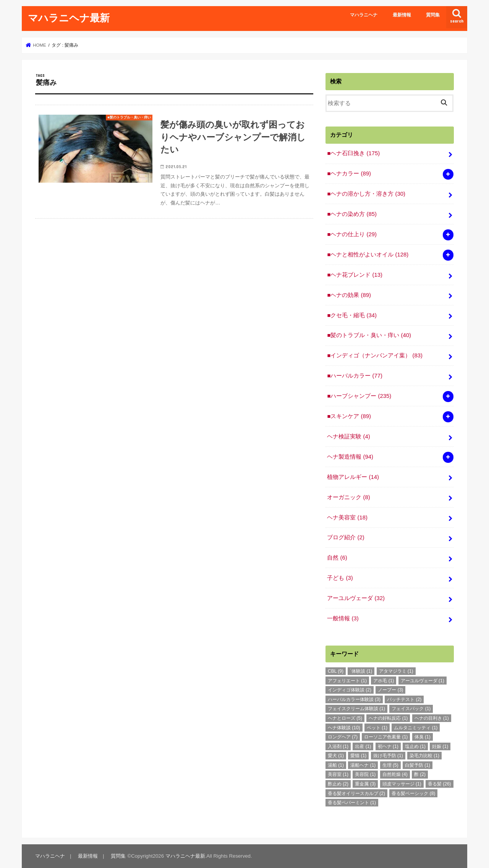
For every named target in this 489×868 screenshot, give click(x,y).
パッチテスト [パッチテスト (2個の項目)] (404, 699)
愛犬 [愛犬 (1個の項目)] (336, 756)
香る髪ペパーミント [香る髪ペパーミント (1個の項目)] (352, 803)
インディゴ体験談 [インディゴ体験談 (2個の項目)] (350, 690)
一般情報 (343, 618)
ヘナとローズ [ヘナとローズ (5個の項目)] (345, 718)
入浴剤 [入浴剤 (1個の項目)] (338, 746)
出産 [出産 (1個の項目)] (363, 746)
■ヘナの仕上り (352, 234)
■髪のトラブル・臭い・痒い (369, 335)
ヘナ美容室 (347, 518)
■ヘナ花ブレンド (355, 275)
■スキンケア (349, 416)
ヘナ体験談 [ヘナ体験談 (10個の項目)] (344, 728)
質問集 (433, 15)
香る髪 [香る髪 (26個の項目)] (440, 784)
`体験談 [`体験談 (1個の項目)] (361, 671)
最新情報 (402, 15)
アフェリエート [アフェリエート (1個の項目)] (347, 681)
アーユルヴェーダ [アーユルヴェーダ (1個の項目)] (423, 681)
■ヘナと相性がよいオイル (368, 255)
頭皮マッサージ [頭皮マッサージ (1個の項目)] (402, 784)
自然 (337, 558)
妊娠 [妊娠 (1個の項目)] (440, 746)
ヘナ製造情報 (350, 457)
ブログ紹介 (346, 537)
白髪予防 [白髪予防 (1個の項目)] (418, 765)
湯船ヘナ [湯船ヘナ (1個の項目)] (363, 765)
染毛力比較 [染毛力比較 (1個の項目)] (424, 756)
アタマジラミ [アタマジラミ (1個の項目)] (396, 671)
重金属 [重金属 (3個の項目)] (365, 784)
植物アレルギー (353, 477)
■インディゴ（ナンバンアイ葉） (375, 355)
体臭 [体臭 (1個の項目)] (423, 737)
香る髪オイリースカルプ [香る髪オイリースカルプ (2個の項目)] (356, 793)
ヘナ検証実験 (348, 436)
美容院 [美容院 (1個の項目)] (365, 774)
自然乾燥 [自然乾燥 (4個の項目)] (395, 774)
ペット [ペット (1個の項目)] (377, 728)
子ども (340, 578)
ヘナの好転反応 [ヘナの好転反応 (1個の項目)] (388, 718)
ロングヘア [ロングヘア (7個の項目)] (343, 737)
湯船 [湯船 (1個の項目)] (336, 765)
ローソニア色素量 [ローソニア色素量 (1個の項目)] (386, 737)
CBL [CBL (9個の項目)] (336, 671)
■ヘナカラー (349, 174)
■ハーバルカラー (355, 376)
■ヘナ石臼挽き (353, 153)
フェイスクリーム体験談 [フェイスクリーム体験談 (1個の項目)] (356, 709)
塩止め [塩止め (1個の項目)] (415, 746)
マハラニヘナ (364, 15)
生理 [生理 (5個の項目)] (390, 765)
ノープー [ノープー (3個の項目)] (390, 690)
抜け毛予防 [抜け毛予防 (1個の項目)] (388, 756)
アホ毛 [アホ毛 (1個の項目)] (384, 681)
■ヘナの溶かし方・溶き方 (366, 194)
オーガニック (348, 497)
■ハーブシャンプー (359, 396)
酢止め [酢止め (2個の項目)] (338, 784)
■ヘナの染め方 (352, 214)
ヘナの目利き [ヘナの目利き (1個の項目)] (432, 718)
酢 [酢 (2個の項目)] (420, 774)
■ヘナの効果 (349, 295)
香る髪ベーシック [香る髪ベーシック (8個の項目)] (413, 793)
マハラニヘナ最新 (69, 17)
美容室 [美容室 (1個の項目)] (338, 774)
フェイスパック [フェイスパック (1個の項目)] (411, 709)
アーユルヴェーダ (356, 598)
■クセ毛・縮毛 (352, 315)
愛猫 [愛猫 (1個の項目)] (358, 756)
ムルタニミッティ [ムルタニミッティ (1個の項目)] (416, 728)
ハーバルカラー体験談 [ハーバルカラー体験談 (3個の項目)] (354, 699)
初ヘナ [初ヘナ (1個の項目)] (388, 746)
